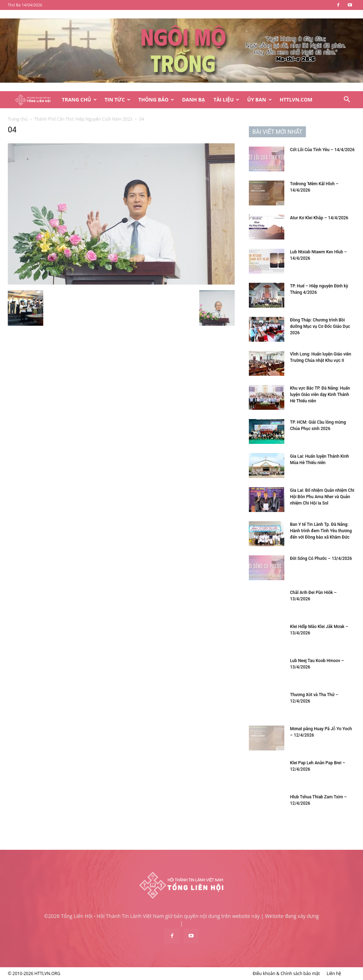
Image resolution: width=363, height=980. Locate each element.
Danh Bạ (193, 100)
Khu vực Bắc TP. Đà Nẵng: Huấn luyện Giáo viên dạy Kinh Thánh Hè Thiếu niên (320, 395)
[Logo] (33, 100)
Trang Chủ (79, 100)
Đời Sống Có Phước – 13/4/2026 (321, 558)
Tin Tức (118, 100)
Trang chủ (18, 119)
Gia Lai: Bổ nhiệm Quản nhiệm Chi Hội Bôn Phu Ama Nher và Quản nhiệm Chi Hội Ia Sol (322, 497)
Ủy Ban (259, 100)
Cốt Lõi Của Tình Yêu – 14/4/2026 (322, 150)
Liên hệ (334, 973)
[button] (347, 100)
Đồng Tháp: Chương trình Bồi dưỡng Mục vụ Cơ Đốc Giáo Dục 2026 (320, 326)
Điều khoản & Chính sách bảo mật (286, 973)
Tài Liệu (226, 100)
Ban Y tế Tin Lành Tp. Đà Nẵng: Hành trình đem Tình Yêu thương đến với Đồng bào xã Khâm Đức (321, 531)
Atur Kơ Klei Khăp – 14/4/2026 (319, 218)
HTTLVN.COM (296, 100)
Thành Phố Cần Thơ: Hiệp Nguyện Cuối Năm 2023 (83, 119)
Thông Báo (156, 100)
